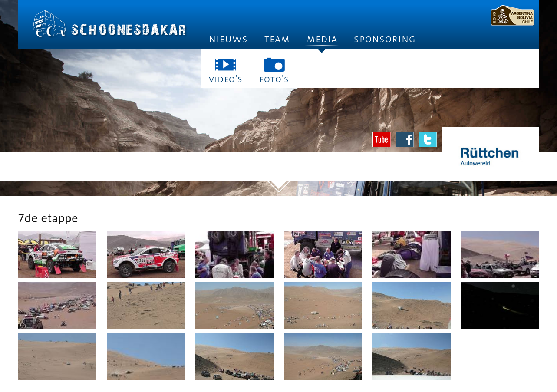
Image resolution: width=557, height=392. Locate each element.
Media (322, 41)
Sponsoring (385, 39)
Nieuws (228, 39)
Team (277, 39)
